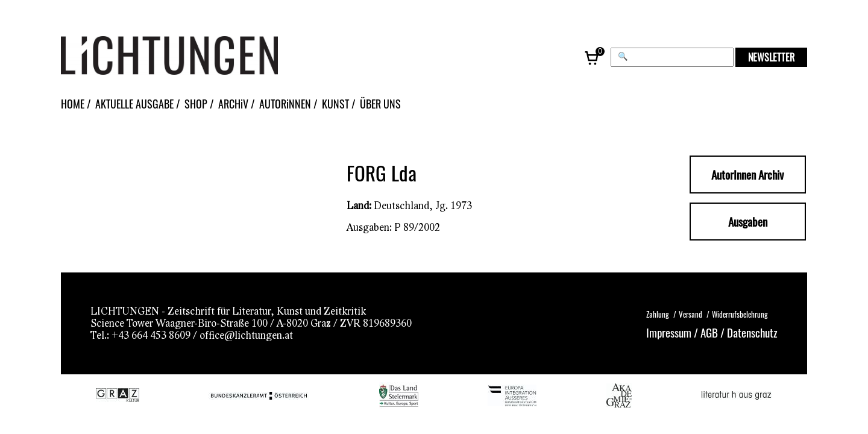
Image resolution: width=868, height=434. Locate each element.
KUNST (335, 104)
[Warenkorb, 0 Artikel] (593, 57)
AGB (709, 332)
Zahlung (658, 314)
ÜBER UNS (380, 104)
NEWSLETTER (771, 57)
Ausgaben (748, 222)
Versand (690, 314)
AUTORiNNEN (285, 104)
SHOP (196, 104)
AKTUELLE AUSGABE (134, 104)
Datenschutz (752, 332)
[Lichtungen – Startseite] (197, 57)
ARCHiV (233, 104)
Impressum (669, 332)
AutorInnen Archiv (747, 175)
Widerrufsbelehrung (740, 314)
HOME (73, 104)
